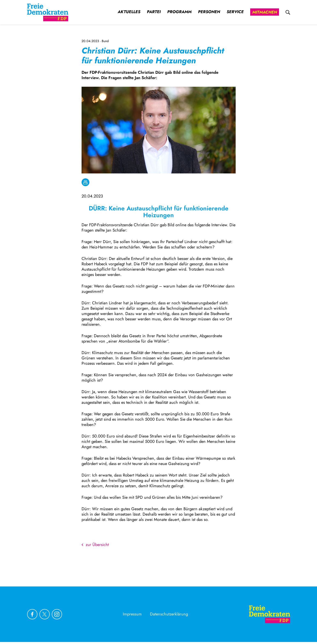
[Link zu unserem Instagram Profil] (57, 614)
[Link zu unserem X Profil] (45, 614)
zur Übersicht (95, 545)
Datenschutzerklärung (169, 614)
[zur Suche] (288, 12)
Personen (209, 12)
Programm (179, 12)
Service (235, 12)
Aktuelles (129, 12)
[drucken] (85, 182)
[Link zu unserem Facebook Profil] (32, 614)
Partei (154, 12)
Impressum (132, 614)
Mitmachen (265, 12)
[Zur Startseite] (270, 614)
